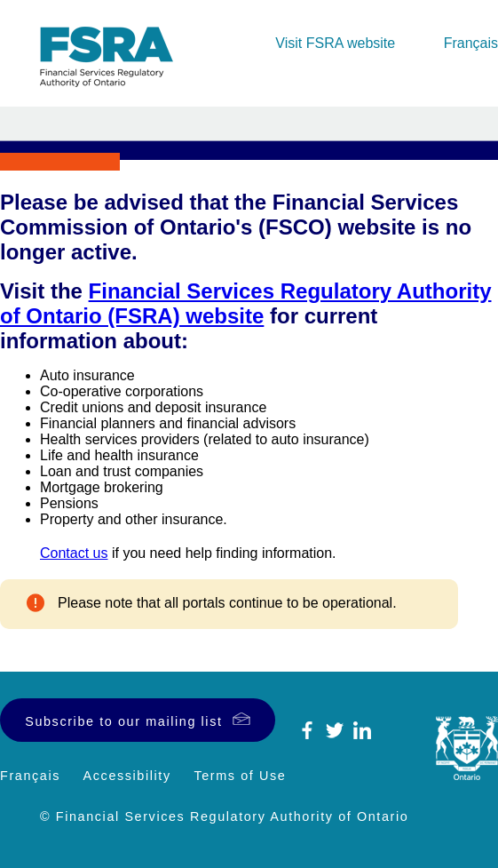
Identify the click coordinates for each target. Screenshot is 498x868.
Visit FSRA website (335, 43)
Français (471, 43)
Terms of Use (240, 776)
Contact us (74, 553)
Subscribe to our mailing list (123, 721)
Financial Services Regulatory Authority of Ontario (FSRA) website (246, 303)
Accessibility (127, 776)
